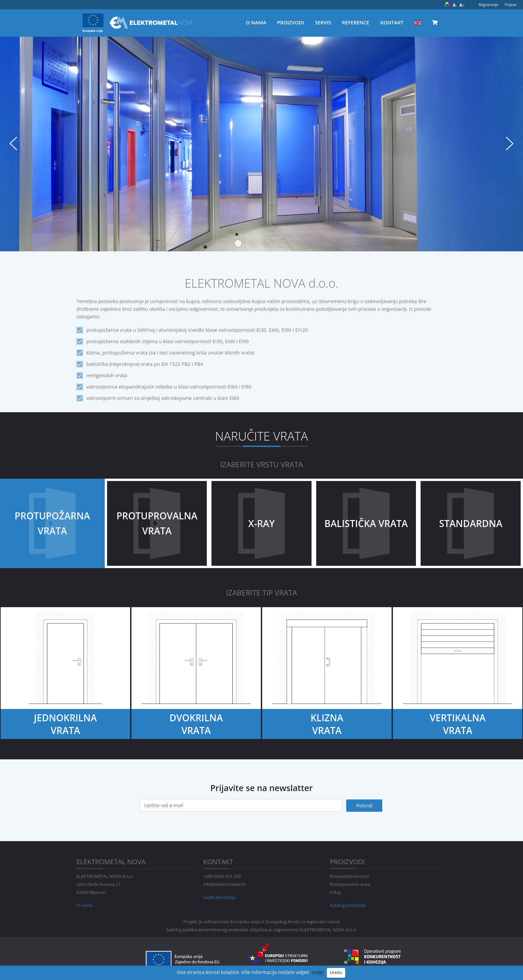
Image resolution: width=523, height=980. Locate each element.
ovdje (318, 972)
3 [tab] (267, 242)
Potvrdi (364, 806)
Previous (13, 144)
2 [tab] (251, 242)
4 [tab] (282, 242)
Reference (356, 22)
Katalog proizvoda (348, 905)
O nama (256, 22)
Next (510, 144)
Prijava (511, 5)
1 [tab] (236, 242)
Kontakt (392, 22)
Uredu (336, 972)
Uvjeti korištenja (219, 897)
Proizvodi (291, 22)
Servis (323, 22)
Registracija (488, 5)
